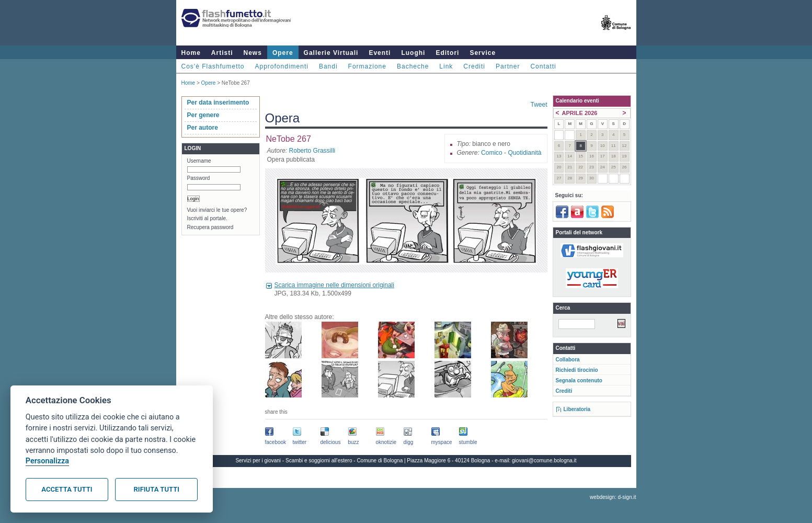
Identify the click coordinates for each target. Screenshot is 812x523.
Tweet (539, 105)
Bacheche (413, 66)
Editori (447, 53)
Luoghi (413, 53)
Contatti (543, 66)
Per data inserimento (218, 103)
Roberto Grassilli (312, 151)
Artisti (222, 53)
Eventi (380, 53)
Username (199, 161)
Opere (283, 53)
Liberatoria (577, 409)
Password (199, 178)
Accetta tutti (67, 489)
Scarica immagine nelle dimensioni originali (334, 285)
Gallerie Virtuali (331, 53)
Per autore (203, 128)
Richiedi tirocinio (577, 370)
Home (191, 53)
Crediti (474, 66)
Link (446, 66)
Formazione (367, 66)
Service (483, 53)
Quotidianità (524, 153)
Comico (492, 153)
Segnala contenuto (579, 380)
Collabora (568, 360)
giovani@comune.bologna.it (544, 461)
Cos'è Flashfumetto (213, 66)
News (253, 53)
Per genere (203, 115)
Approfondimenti (282, 66)
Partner (508, 66)
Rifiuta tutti (157, 489)
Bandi (328, 66)
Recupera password (210, 227)
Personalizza (47, 461)
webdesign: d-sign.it (613, 497)
